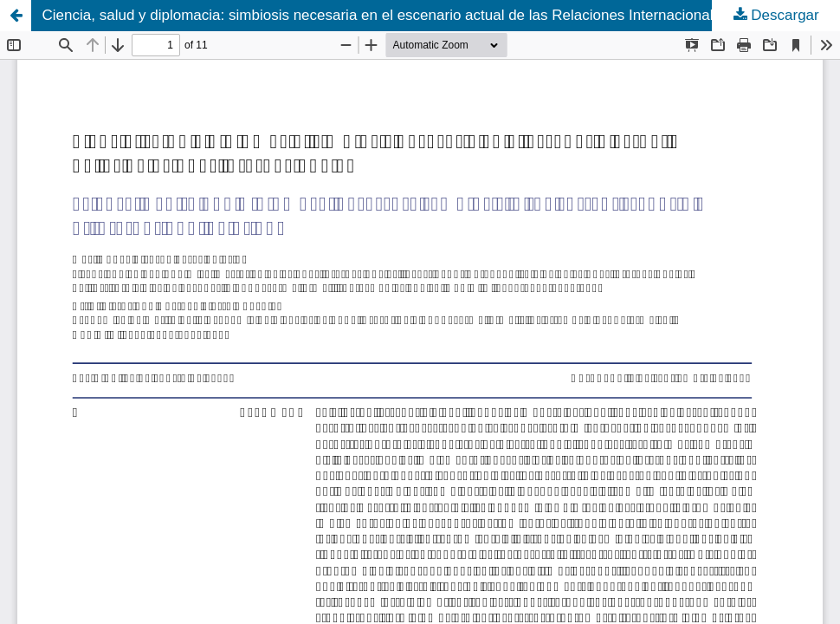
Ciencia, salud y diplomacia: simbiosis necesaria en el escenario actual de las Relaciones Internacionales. (388, 15)
